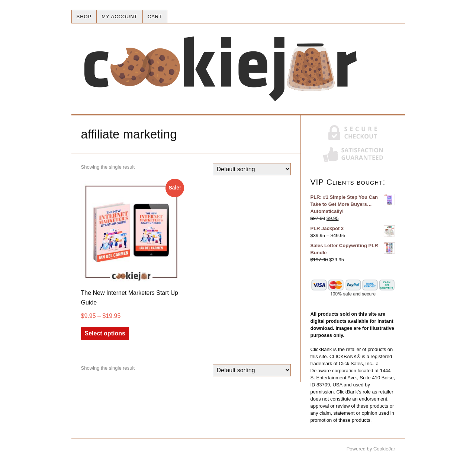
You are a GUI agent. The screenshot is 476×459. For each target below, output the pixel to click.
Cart (155, 17)
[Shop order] (252, 169)
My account (119, 17)
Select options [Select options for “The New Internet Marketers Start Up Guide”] (105, 333)
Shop (84, 17)
